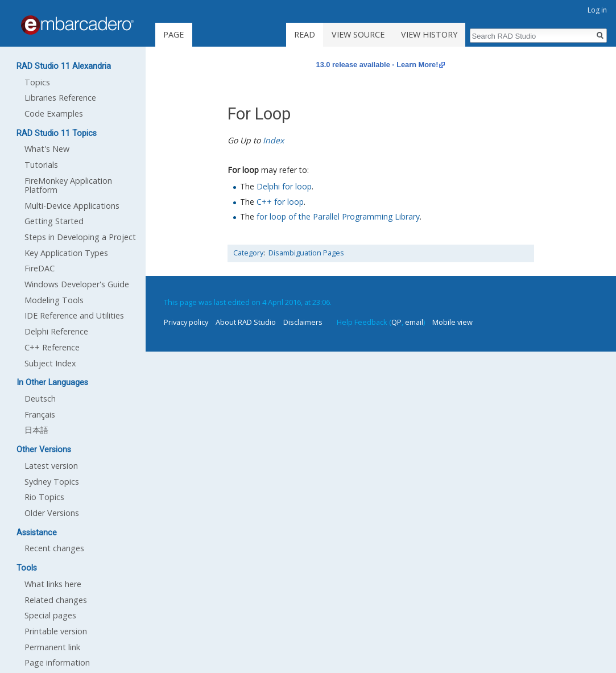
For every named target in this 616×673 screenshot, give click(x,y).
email (414, 322)
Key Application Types (66, 253)
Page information (57, 662)
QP (396, 322)
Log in (597, 10)
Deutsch (40, 399)
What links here (53, 584)
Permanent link (52, 647)
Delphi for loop (284, 186)
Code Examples (54, 113)
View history (429, 34)
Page (173, 34)
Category (248, 253)
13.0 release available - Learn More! (377, 65)
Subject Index (50, 363)
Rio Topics (44, 497)
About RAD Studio (246, 322)
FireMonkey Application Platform (68, 185)
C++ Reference (52, 347)
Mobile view (452, 322)
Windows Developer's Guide (77, 284)
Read (305, 34)
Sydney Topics (52, 482)
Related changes (56, 600)
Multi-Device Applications (72, 206)
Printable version (56, 631)
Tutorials (41, 165)
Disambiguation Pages (306, 253)
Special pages (50, 615)
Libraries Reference (60, 98)
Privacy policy (186, 322)
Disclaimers (303, 322)
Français (40, 414)
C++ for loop (280, 202)
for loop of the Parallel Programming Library (338, 216)
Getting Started (54, 221)
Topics (37, 82)
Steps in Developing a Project (80, 237)
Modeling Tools (54, 300)
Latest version (51, 466)
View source (358, 34)
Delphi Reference (56, 331)
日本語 (36, 430)
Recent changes (54, 548)
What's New (47, 149)
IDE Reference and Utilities (74, 315)
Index (273, 140)
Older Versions (52, 513)
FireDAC (40, 268)
